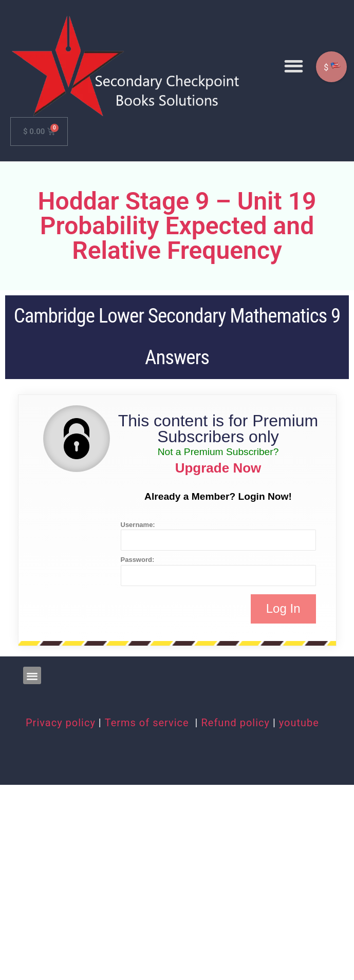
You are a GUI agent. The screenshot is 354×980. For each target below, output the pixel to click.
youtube (299, 723)
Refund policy (235, 723)
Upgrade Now (218, 468)
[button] (294, 66)
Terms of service (148, 723)
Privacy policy (61, 723)
